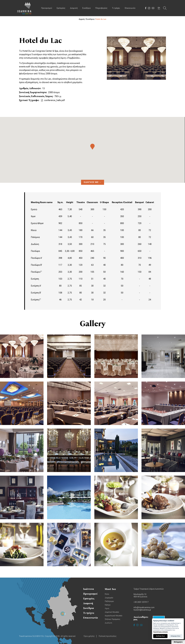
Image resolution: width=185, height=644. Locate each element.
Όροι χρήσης (89, 636)
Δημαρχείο (109, 598)
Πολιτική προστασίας (108, 636)
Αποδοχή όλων (160, 636)
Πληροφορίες (101, 8)
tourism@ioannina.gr (142, 610)
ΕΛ (159, 8)
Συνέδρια (86, 8)
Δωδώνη (108, 623)
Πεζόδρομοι (109, 601)
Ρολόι (107, 594)
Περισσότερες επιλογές (160, 632)
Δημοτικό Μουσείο (112, 612)
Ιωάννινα (89, 589)
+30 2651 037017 (141, 602)
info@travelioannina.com (144, 607)
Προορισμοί (47, 8)
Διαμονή (74, 8)
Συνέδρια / (91, 19)
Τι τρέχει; (116, 8)
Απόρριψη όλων (175, 636)
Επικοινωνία (130, 8)
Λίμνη (107, 608)
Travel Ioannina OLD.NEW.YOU (24, 8)
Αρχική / (82, 19)
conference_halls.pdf (54, 100)
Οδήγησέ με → (93, 182)
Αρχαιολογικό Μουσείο (114, 616)
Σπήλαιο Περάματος (112, 619)
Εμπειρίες (61, 8)
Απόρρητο (178, 642)
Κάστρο (108, 605)
